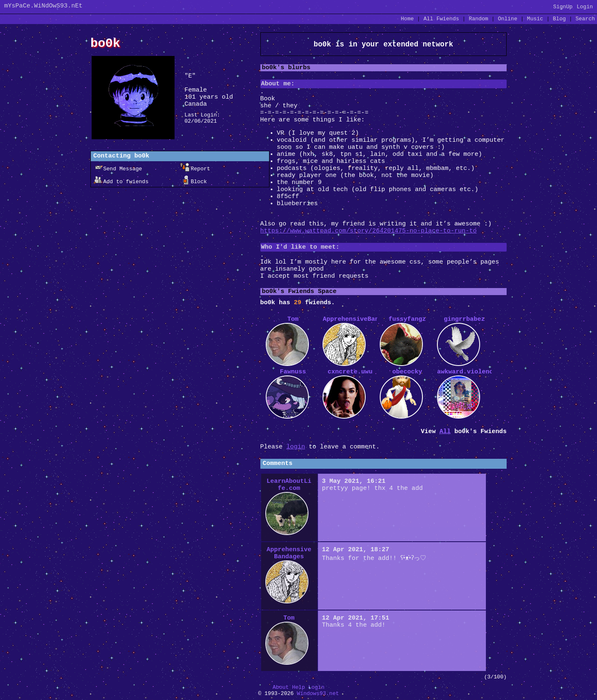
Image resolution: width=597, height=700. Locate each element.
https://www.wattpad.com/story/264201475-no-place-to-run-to (369, 231)
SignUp (563, 7)
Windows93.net (318, 694)
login (296, 447)
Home (407, 19)
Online (508, 19)
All (441, 19)
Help (298, 687)
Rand (479, 19)
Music (535, 19)
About (281, 687)
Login (585, 7)
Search (585, 19)
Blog (559, 19)
